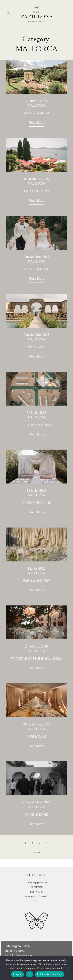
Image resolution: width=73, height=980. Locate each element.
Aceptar (17, 974)
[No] (68, 968)
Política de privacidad (50, 974)
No (29, 974)
